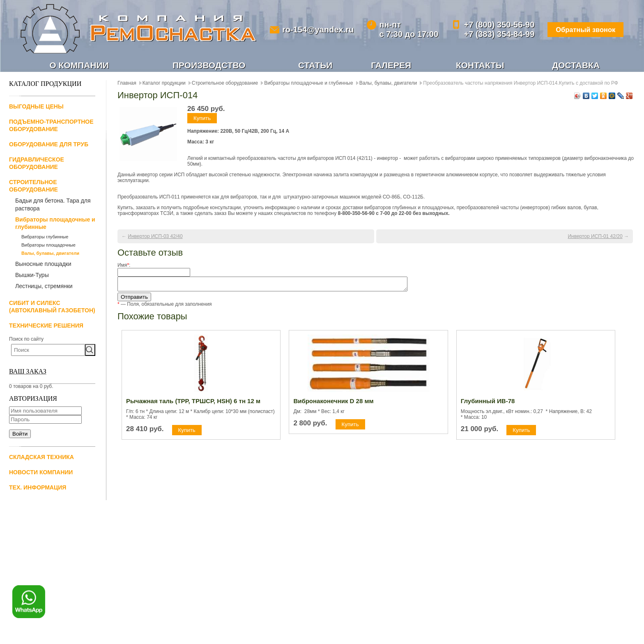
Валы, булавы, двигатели (50, 254)
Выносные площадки (43, 265)
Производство (209, 65)
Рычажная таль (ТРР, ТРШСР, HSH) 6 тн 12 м (193, 404)
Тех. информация (38, 488)
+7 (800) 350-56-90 (492, 25)
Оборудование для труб (49, 145)
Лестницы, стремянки (44, 287)
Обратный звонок (581, 30)
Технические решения (46, 326)
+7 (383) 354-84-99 (492, 34)
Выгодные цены (36, 107)
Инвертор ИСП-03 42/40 (155, 237)
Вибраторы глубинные (45, 238)
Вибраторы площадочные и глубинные (55, 224)
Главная (127, 84)
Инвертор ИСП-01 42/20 (595, 237)
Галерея (391, 65)
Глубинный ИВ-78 (488, 404)
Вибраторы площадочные (48, 246)
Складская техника (41, 458)
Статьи (316, 65)
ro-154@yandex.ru (315, 30)
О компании (79, 65)
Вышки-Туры (32, 276)
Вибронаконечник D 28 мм (333, 404)
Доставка (576, 65)
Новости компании (41, 473)
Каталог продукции (164, 84)
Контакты (480, 65)
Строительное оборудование (225, 84)
